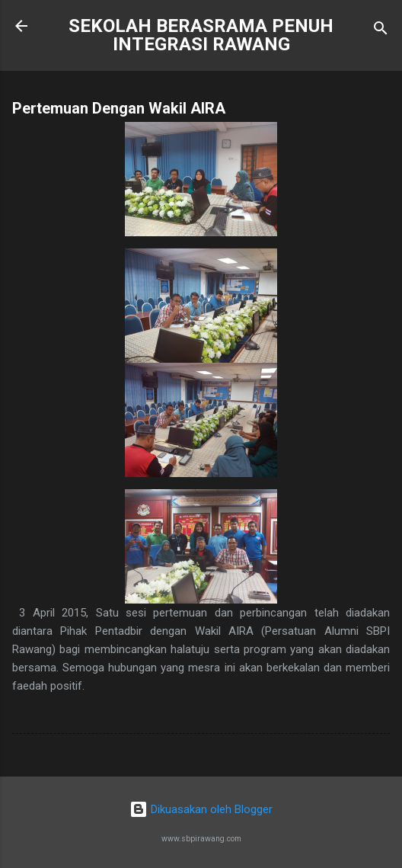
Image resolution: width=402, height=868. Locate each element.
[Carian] (381, 31)
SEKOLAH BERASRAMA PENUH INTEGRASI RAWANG (201, 35)
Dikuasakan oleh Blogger (201, 809)
